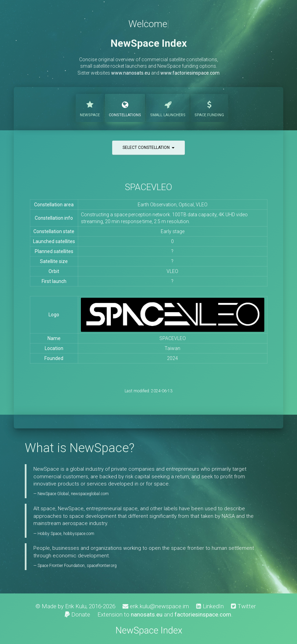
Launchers (168, 107)
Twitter (243, 606)
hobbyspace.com (79, 534)
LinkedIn (210, 606)
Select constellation (148, 148)
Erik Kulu (76, 606)
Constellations (125, 107)
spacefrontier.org (102, 566)
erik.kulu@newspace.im (156, 606)
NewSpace (90, 107)
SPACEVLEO (148, 187)
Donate (77, 614)
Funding (209, 107)
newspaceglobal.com (90, 494)
